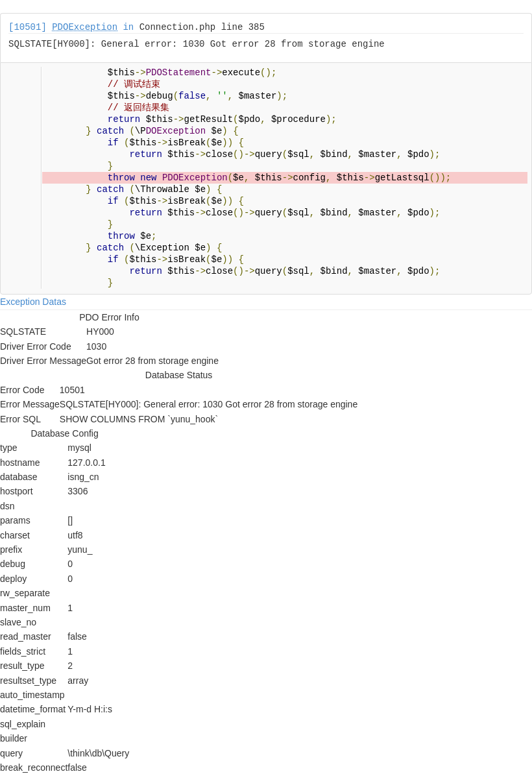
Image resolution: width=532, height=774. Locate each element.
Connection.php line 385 (202, 27)
